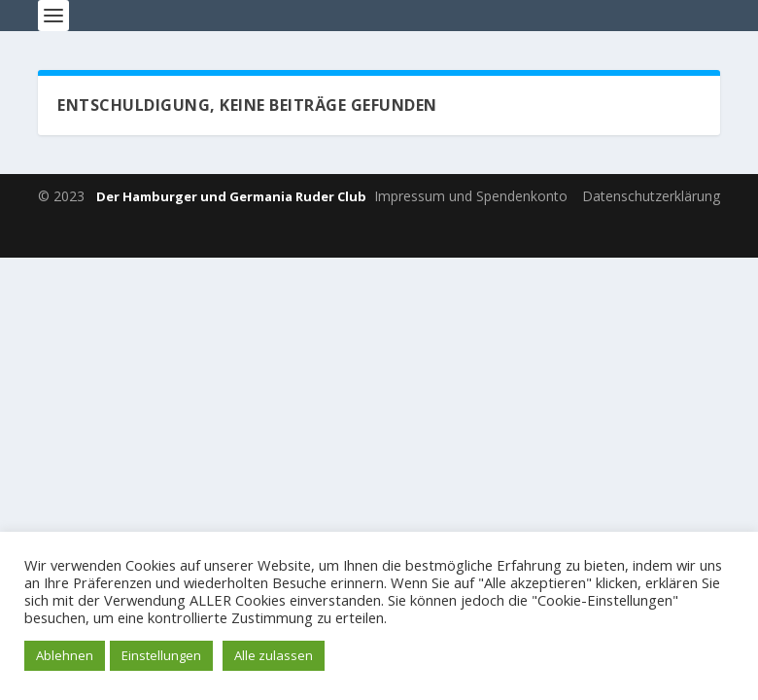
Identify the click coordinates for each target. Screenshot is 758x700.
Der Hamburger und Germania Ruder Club (231, 196)
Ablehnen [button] (65, 655)
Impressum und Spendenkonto (471, 196)
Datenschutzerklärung (651, 196)
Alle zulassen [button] (274, 655)
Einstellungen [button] (161, 655)
